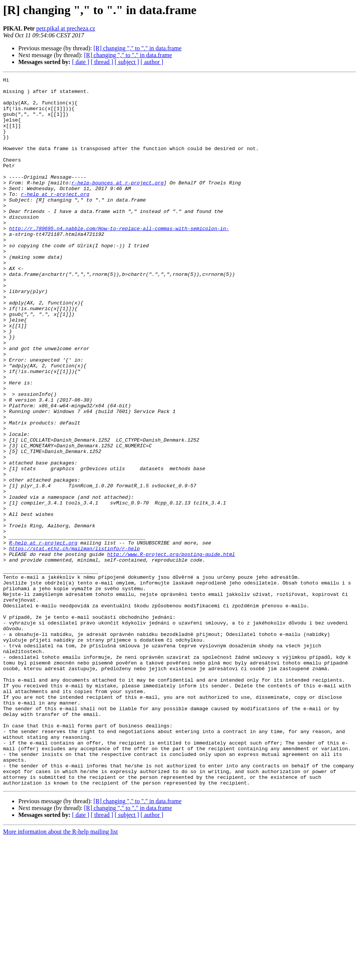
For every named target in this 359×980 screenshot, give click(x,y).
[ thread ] (102, 62)
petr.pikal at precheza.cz (66, 28)
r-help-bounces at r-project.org (117, 204)
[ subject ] (127, 62)
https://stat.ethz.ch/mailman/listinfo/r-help (75, 643)
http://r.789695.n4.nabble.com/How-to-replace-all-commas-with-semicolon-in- (119, 259)
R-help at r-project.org (43, 636)
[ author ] (152, 62)
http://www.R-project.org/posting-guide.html (171, 650)
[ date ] (81, 62)
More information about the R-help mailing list (60, 973)
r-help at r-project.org (55, 218)
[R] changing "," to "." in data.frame (137, 48)
